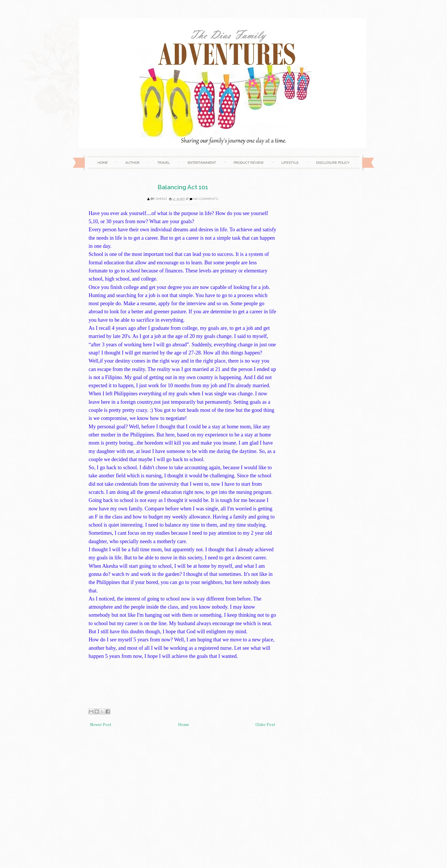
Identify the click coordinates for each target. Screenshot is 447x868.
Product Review (249, 163)
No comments (206, 199)
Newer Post (101, 724)
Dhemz (161, 199)
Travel (164, 163)
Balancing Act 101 (183, 187)
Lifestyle (290, 163)
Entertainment (202, 163)
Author (132, 163)
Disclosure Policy (333, 163)
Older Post (265, 724)
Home (103, 163)
